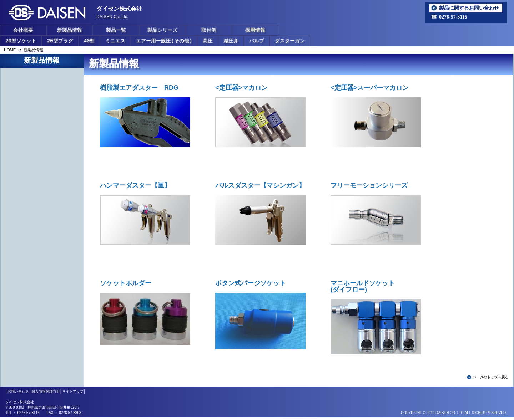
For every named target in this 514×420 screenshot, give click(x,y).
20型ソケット (21, 41)
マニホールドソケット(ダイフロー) (363, 286)
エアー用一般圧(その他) (164, 41)
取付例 (209, 30)
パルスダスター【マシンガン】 (260, 185)
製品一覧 (116, 30)
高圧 (208, 41)
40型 (89, 41)
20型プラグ (60, 41)
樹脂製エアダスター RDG (139, 88)
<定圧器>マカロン (241, 88)
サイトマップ (73, 391)
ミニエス (115, 41)
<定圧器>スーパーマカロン (370, 88)
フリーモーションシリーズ (369, 185)
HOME (10, 50)
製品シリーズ (162, 30)
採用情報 (255, 30)
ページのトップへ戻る (490, 377)
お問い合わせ (18, 391)
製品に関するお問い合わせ (469, 8)
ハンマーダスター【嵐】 (135, 185)
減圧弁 (231, 41)
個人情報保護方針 (46, 391)
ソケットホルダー (126, 283)
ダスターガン (290, 41)
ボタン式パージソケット (251, 283)
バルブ (257, 41)
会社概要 (23, 30)
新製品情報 (70, 30)
